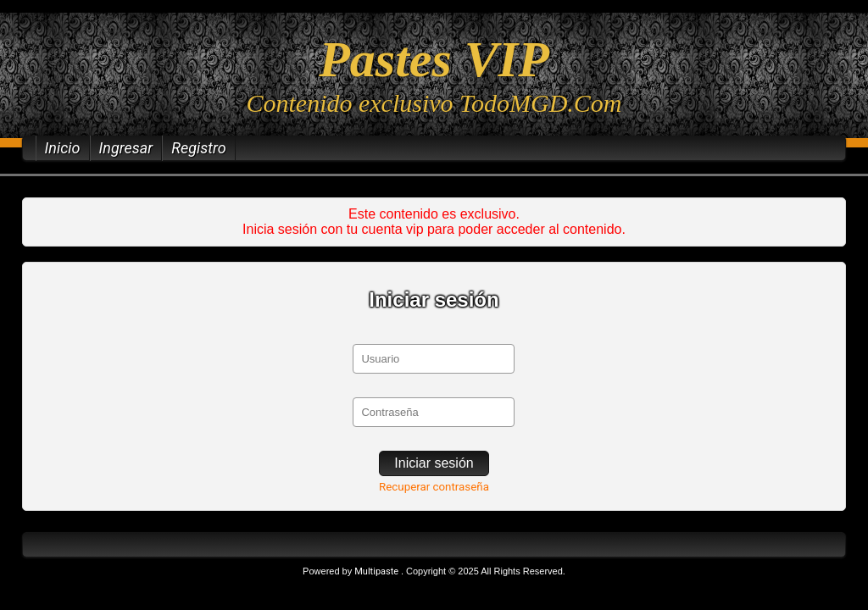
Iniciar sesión (434, 463)
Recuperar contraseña (434, 487)
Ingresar (126, 148)
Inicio (63, 148)
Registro (199, 148)
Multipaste (378, 571)
